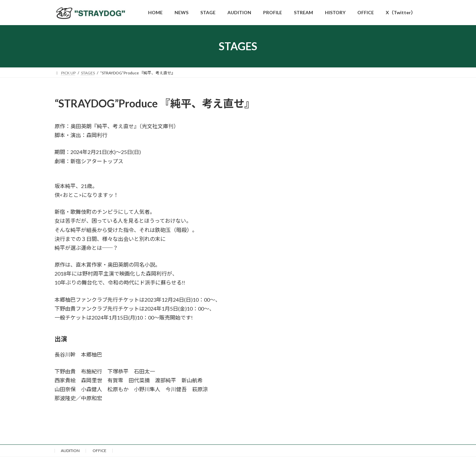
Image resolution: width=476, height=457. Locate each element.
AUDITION (70, 451)
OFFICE (99, 451)
